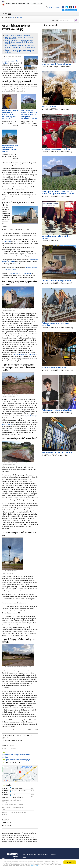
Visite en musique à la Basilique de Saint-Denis (57, 410)
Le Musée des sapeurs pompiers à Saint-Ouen (56, 149)
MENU (5, 14)
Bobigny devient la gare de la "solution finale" (20, 45)
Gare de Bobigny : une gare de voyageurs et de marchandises (20, 38)
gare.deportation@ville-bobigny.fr (18, 760)
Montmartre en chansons (50, 107)
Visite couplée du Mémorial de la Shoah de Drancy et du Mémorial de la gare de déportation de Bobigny (29, 115)
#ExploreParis (6, 241)
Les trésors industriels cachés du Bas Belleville (57, 453)
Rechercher (55, 20)
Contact (53, 854)
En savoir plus (21, 865)
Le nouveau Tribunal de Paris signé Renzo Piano (57, 64)
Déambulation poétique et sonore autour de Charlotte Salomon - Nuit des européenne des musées (10, 115)
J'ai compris (70, 858)
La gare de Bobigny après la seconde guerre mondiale (20, 51)
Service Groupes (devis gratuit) (20, 273)
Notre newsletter (70, 10)
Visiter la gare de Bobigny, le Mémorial (18, 35)
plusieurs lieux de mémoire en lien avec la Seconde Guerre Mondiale (11, 61)
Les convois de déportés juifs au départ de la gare (20, 48)
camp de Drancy (7, 424)
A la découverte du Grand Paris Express (54, 368)
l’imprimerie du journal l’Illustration (24, 355)
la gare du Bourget (31, 416)
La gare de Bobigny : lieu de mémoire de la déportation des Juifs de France (10, 149)
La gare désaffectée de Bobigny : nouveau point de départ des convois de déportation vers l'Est (19, 42)
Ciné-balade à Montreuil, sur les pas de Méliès (56, 281)
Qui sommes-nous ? (29, 854)
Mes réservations (53, 7)
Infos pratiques (43, 854)
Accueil (12, 18)
